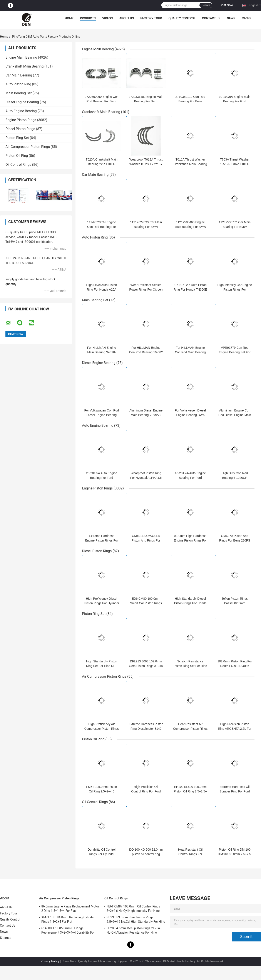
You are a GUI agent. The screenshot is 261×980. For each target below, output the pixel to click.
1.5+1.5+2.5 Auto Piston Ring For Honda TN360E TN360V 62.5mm (190, 289)
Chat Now (226, 5)
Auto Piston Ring (18, 84)
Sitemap (6, 938)
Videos (108, 18)
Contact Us (211, 18)
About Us (126, 18)
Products (88, 18)
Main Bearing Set (19, 93)
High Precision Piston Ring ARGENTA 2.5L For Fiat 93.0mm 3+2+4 (235, 729)
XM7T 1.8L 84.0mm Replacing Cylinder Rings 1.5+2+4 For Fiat (68, 919)
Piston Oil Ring (17, 156)
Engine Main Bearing (21, 57)
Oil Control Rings (18, 165)
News (231, 18)
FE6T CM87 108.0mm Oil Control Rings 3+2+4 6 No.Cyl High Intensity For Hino (133, 909)
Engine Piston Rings (21, 120)
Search (206, 5)
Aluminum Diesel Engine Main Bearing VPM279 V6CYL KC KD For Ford (146, 415)
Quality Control (182, 18)
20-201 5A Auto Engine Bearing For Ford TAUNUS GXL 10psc (101, 478)
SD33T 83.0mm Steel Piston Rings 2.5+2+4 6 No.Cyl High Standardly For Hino (136, 919)
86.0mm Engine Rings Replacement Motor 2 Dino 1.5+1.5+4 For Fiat (70, 909)
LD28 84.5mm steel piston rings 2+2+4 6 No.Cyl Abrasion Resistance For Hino (134, 930)
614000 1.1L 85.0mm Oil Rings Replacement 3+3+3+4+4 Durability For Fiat (68, 931)
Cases (247, 18)
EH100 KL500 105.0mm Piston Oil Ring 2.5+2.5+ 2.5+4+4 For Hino (190, 791)
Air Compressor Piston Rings (28, 147)
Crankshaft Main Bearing (24, 66)
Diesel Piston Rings (20, 129)
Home (69, 18)
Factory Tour (151, 18)
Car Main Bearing (19, 75)
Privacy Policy (50, 961)
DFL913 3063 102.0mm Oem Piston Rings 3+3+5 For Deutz (146, 666)
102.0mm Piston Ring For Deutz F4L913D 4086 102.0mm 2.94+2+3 (235, 666)
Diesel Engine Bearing (22, 102)
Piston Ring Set (17, 138)
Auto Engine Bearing (21, 111)
